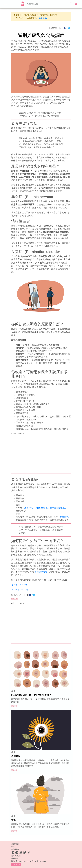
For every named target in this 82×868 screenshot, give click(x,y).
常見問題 (15, 844)
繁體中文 (16, 864)
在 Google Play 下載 (20, 590)
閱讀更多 (14, 706)
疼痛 (13, 820)
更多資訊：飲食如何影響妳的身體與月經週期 (45, 508)
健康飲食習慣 (41, 572)
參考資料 (15, 599)
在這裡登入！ (44, 18)
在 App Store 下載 (19, 585)
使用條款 (15, 858)
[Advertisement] (41, 455)
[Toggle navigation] (5, 4)
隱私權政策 (16, 856)
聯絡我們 (15, 849)
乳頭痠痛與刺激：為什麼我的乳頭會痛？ (31, 695)
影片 (13, 847)
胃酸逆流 (64, 517)
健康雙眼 (16, 756)
